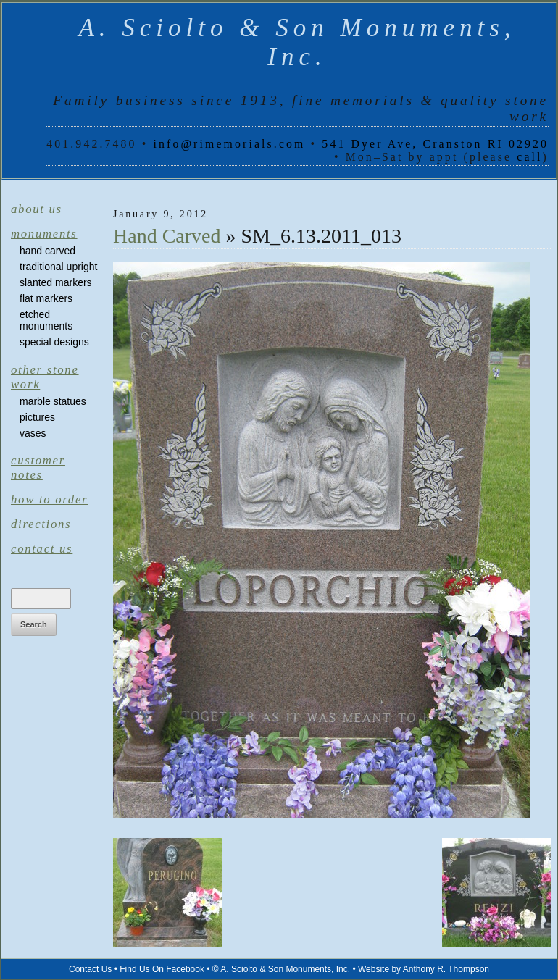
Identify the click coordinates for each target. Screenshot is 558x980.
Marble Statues (53, 401)
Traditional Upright (58, 267)
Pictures (37, 417)
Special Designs (54, 342)
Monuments (44, 234)
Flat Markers (46, 298)
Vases (33, 433)
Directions (41, 524)
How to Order (49, 499)
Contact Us (42, 549)
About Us (37, 209)
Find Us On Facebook (162, 969)
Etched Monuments (46, 320)
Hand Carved (47, 251)
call (529, 157)
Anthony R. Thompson (446, 969)
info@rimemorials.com (229, 144)
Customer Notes (38, 468)
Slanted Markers (56, 282)
